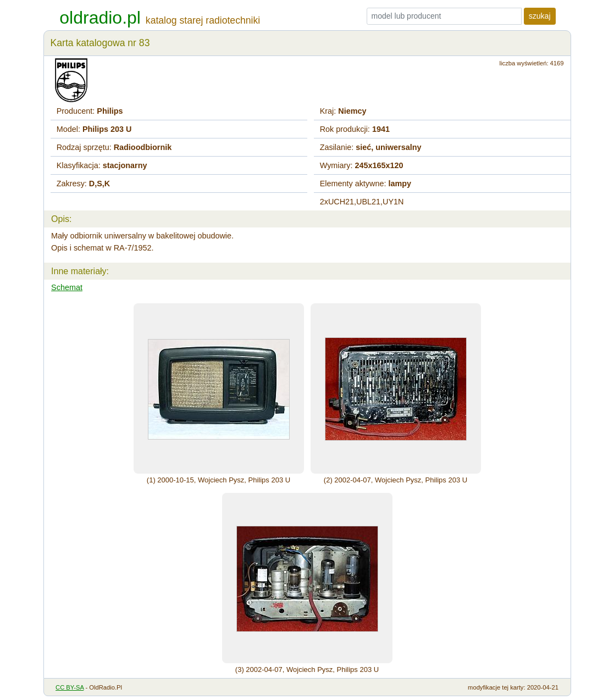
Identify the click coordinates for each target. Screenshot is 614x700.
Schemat (67, 287)
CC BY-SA (70, 687)
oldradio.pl (100, 18)
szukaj (540, 16)
